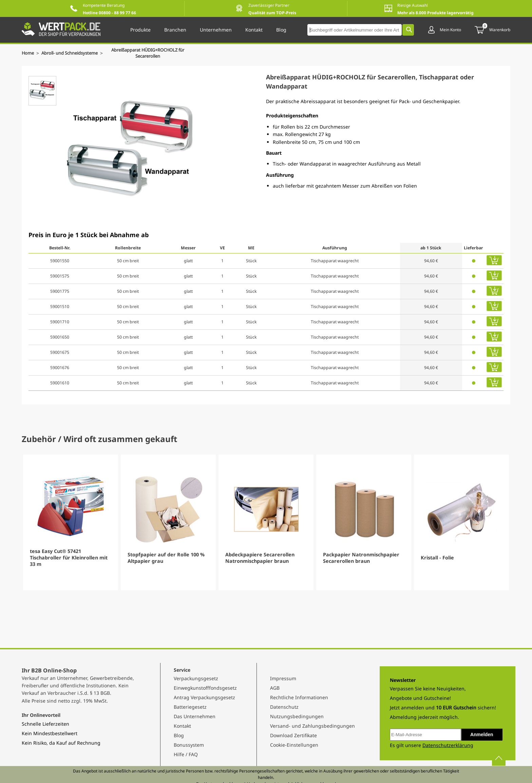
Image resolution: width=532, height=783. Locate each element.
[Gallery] (266, 522)
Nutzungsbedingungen (297, 716)
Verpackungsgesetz (196, 678)
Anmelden (482, 734)
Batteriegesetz (190, 707)
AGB (275, 688)
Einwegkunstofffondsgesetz (205, 688)
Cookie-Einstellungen (294, 745)
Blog (179, 735)
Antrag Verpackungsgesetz (204, 697)
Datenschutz (284, 707)
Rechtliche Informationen (299, 697)
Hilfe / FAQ (186, 754)
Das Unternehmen (195, 716)
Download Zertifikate (293, 735)
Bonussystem (189, 745)
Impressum (283, 678)
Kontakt (182, 726)
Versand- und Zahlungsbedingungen (312, 726)
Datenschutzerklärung (448, 745)
